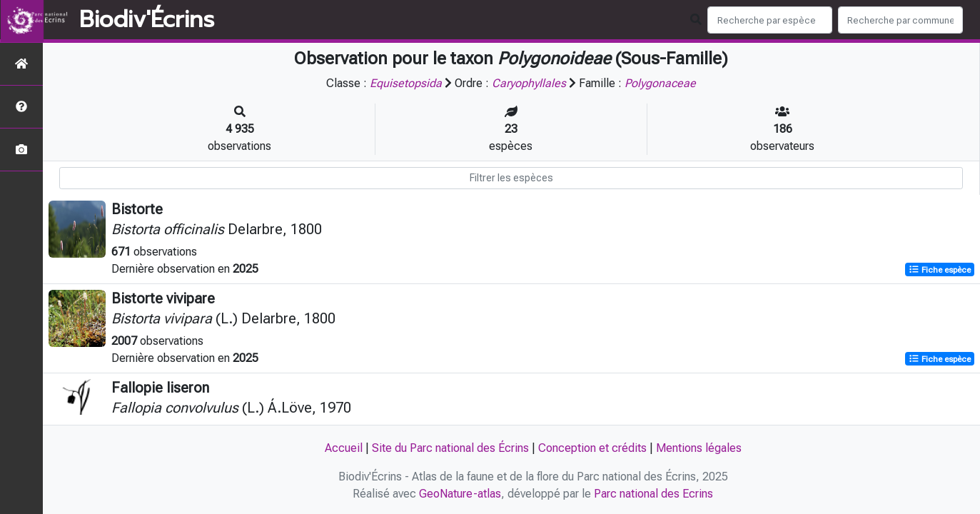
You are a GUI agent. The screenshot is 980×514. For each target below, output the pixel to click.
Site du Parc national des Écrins (450, 448)
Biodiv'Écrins (147, 20)
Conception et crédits (592, 448)
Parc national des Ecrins (653, 494)
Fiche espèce (940, 270)
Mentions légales (699, 448)
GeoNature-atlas (460, 494)
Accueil (344, 448)
